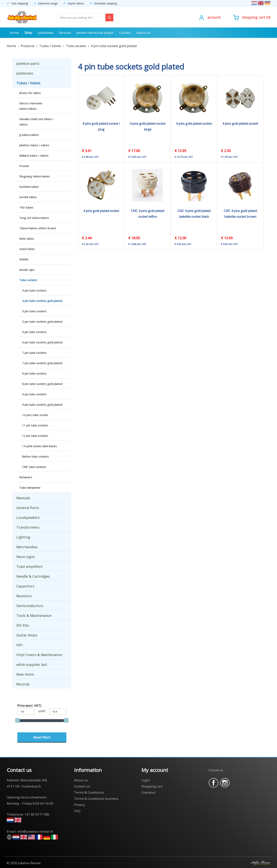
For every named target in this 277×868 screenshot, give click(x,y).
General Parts (28, 508)
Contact (125, 33)
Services (65, 33)
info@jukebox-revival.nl (35, 831)
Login (146, 780)
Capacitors (25, 586)
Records (23, 684)
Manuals (23, 498)
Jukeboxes (45, 33)
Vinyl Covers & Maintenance (39, 655)
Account (214, 17)
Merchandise (27, 547)
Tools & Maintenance (34, 615)
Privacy (80, 805)
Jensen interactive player (95, 33)
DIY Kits (23, 625)
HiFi (20, 645)
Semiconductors (30, 606)
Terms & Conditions (89, 792)
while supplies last (32, 664)
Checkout (148, 792)
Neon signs (26, 557)
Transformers (28, 527)
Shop (28, 33)
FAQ (77, 811)
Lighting (23, 537)
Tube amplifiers (30, 566)
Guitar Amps (27, 635)
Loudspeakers (28, 517)
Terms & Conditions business (96, 799)
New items (25, 674)
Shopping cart (254, 17)
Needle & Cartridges (33, 576)
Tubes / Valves (28, 83)
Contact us (82, 786)
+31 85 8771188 (37, 814)
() (252, 17)
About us (143, 33)
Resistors (24, 596)
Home (14, 33)
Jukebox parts (28, 63)
